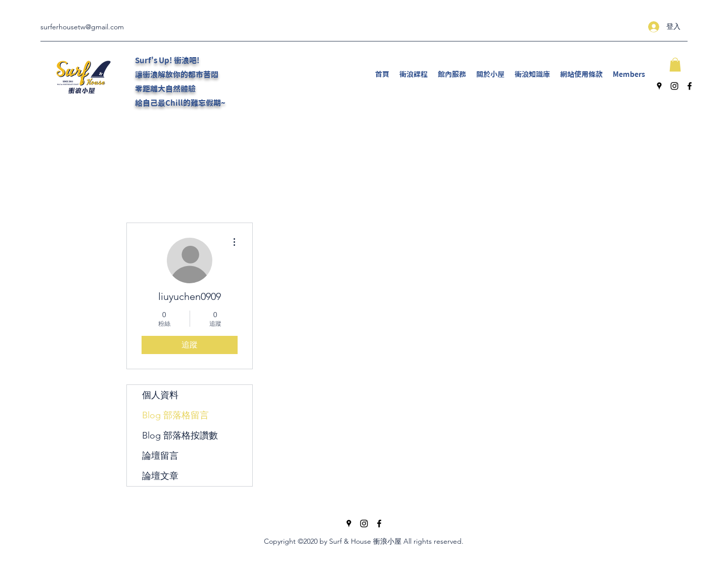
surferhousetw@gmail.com (82, 27)
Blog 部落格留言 (175, 415)
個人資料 (160, 395)
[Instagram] (674, 86)
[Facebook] (690, 86)
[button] (675, 64)
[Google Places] (659, 86)
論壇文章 (160, 476)
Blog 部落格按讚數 (180, 435)
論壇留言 (160, 456)
